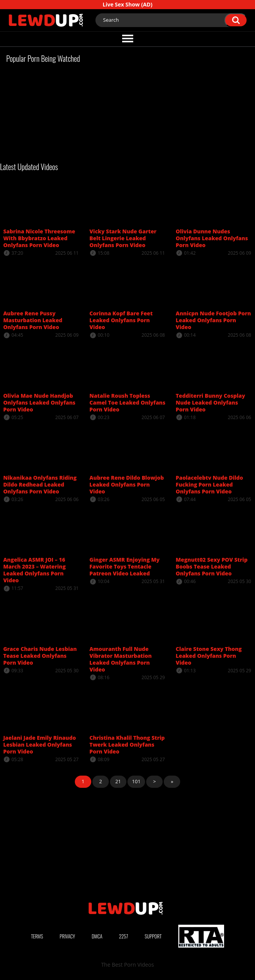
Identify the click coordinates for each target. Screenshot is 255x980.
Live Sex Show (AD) (127, 4)
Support (153, 936)
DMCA (97, 936)
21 (118, 781)
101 (136, 781)
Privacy (67, 936)
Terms (37, 936)
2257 (124, 936)
